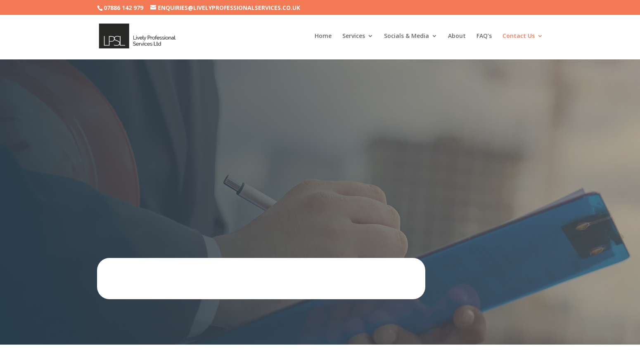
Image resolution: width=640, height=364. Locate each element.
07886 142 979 (123, 8)
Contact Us (519, 36)
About (457, 36)
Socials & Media (407, 36)
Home (323, 36)
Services (354, 36)
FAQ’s (484, 36)
